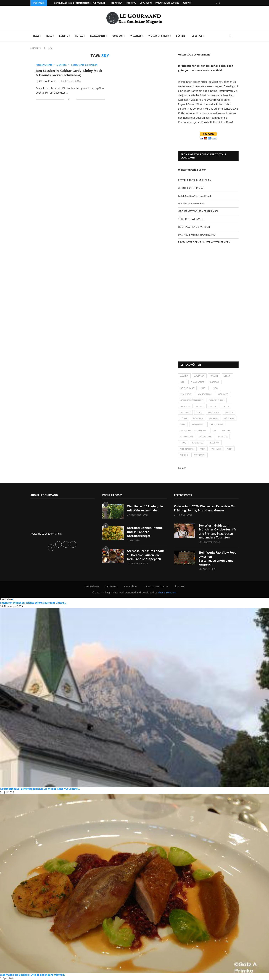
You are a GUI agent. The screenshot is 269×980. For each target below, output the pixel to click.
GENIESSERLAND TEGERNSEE (195, 196)
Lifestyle (197, 36)
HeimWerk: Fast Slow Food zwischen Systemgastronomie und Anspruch (218, 558)
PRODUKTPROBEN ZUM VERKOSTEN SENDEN (204, 242)
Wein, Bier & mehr (159, 36)
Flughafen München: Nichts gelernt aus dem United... (33, 603)
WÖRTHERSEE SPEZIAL (191, 188)
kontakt (187, 3)
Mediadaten (116, 3)
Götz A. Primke (48, 81)
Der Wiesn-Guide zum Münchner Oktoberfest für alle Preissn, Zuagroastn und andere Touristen (218, 531)
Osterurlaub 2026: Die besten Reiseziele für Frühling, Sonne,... (85, 3)
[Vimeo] (220, 3)
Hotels (79, 36)
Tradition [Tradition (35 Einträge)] (214, 443)
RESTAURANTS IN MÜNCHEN (195, 180)
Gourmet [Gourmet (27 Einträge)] (223, 394)
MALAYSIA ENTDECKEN (191, 203)
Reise (49, 36)
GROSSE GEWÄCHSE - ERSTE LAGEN (199, 211)
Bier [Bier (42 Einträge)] (182, 382)
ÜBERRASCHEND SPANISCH (194, 227)
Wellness (136, 36)
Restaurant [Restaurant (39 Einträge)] (198, 425)
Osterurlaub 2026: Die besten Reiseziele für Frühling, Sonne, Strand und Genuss (205, 508)
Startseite (36, 48)
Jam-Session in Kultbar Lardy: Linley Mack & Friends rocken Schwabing (69, 73)
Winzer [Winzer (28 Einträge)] (184, 455)
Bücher (180, 36)
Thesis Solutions (167, 592)
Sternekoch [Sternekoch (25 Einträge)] (187, 437)
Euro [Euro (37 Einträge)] (215, 388)
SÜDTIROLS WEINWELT (191, 219)
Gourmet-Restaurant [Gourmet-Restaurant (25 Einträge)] (192, 400)
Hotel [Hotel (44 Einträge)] (200, 406)
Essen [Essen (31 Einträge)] (203, 388)
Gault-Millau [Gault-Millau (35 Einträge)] (205, 394)
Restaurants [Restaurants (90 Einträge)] (216, 425)
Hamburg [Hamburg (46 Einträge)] (185, 406)
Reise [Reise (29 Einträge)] (183, 425)
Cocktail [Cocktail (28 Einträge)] (215, 382)
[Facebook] (217, 3)
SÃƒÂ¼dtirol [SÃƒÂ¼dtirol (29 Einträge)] (205, 437)
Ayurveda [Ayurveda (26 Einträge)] (199, 376)
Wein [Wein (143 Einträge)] (203, 449)
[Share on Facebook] (69, 99)
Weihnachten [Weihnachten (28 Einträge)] (187, 449)
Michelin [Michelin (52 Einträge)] (214, 418)
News (36, 36)
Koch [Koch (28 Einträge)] (199, 412)
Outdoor (118, 36)
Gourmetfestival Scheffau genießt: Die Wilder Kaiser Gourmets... (40, 789)
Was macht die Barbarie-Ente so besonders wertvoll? (33, 975)
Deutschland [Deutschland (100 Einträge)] (187, 388)
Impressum (131, 3)
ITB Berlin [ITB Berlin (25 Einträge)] (185, 412)
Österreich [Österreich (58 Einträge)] (200, 455)
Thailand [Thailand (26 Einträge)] (223, 437)
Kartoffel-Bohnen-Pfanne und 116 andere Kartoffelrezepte (145, 532)
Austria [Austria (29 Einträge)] (184, 376)
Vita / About (146, 3)
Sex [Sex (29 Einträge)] (214, 431)
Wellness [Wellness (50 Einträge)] (216, 449)
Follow (182, 468)
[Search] (237, 36)
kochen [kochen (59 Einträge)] (229, 412)
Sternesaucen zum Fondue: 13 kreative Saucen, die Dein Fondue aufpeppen (146, 555)
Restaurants (98, 36)
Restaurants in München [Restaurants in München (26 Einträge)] (193, 431)
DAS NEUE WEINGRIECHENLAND (197, 235)
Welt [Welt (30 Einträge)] (230, 449)
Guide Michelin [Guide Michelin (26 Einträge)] (217, 400)
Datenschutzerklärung (167, 3)
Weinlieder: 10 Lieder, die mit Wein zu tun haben (145, 508)
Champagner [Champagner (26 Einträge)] (197, 382)
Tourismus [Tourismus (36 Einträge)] (197, 443)
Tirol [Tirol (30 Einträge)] (183, 443)
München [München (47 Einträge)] (198, 418)
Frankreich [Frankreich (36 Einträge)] (186, 394)
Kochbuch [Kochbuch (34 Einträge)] (214, 412)
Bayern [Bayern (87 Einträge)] (214, 376)
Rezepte (64, 36)
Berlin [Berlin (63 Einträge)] (227, 376)
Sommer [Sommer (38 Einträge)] (226, 431)
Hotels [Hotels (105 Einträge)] (212, 406)
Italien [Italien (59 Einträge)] (226, 406)
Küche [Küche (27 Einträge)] (184, 418)
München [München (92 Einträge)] (229, 418)
